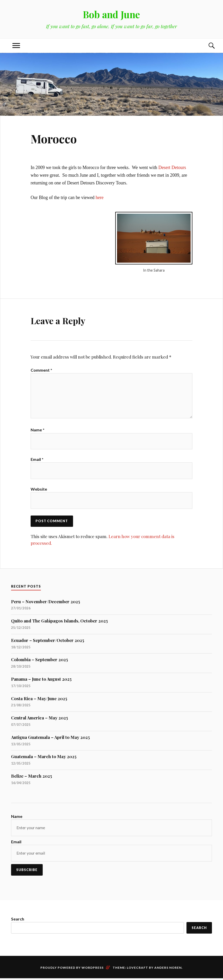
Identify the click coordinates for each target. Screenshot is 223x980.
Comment (41, 370)
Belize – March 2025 (32, 777)
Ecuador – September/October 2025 (48, 642)
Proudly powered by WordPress (72, 969)
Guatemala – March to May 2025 (44, 758)
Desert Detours (172, 167)
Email (37, 461)
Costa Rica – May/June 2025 (39, 700)
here (100, 197)
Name (38, 431)
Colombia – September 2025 (39, 661)
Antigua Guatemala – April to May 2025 (50, 739)
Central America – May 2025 (39, 719)
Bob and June (111, 14)
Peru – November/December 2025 (46, 603)
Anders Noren (168, 969)
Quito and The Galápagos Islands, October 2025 (59, 622)
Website (39, 490)
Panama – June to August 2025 (41, 680)
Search (18, 920)
